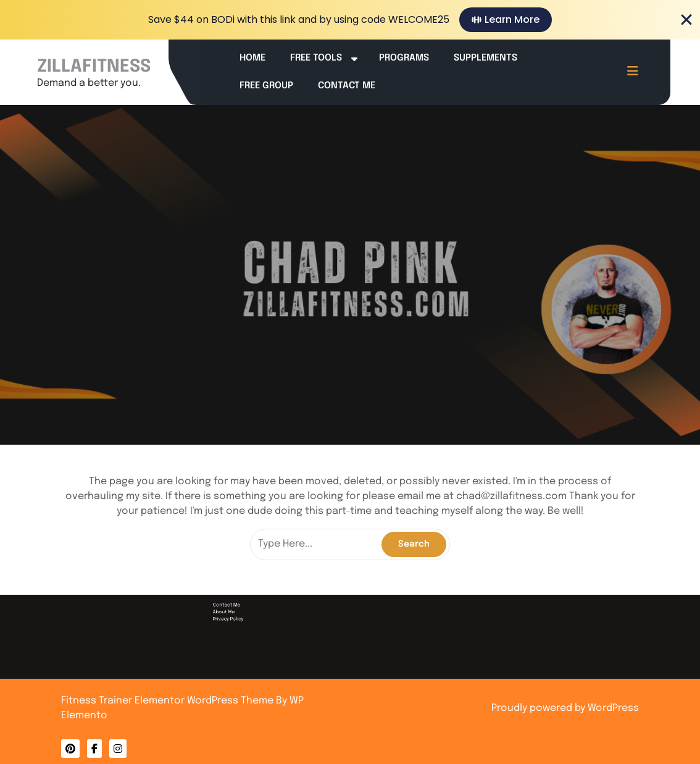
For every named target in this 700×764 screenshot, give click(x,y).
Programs (404, 58)
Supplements (485, 58)
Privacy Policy (321, 703)
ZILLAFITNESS (94, 67)
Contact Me (347, 86)
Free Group (266, 86)
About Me (320, 702)
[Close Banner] (686, 20)
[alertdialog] (350, 20)
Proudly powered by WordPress (565, 708)
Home (252, 58)
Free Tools (316, 58)
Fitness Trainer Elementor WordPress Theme (169, 701)
